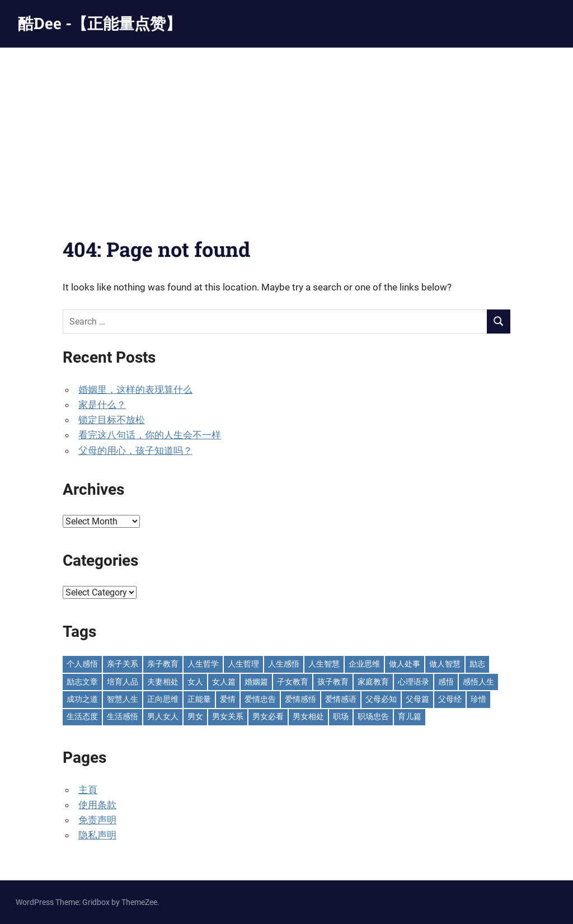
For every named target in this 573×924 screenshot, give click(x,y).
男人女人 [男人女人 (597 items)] (163, 716)
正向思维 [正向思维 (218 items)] (163, 699)
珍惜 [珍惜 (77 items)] (478, 699)
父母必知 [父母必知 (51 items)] (381, 699)
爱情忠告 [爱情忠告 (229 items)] (260, 699)
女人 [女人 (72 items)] (195, 682)
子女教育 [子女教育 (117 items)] (293, 682)
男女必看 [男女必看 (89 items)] (268, 716)
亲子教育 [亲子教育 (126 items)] (163, 664)
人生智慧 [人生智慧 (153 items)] (324, 664)
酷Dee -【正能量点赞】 (100, 23)
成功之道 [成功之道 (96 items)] (82, 699)
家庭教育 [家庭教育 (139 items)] (373, 682)
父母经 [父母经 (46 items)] (450, 699)
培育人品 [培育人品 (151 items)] (123, 682)
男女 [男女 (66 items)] (195, 716)
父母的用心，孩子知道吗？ (135, 451)
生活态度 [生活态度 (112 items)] (82, 716)
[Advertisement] (286, 132)
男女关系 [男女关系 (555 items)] (228, 716)
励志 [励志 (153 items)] (477, 664)
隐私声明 (97, 835)
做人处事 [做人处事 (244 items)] (405, 664)
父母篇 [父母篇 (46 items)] (417, 699)
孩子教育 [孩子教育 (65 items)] (333, 682)
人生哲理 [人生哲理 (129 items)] (243, 664)
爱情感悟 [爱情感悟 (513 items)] (300, 699)
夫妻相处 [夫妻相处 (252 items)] (163, 682)
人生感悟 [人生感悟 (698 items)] (284, 664)
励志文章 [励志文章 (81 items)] (82, 682)
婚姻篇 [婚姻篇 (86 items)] (256, 682)
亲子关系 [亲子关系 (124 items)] (123, 664)
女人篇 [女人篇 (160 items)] (224, 682)
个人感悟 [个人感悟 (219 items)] (82, 664)
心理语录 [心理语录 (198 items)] (414, 682)
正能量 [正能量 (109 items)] (199, 699)
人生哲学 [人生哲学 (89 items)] (203, 664)
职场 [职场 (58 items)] (341, 716)
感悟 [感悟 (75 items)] (446, 682)
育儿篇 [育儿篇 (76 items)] (410, 716)
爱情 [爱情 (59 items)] (228, 699)
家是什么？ (102, 405)
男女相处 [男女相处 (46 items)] (308, 716)
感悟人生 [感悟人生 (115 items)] (478, 682)
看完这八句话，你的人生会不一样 (150, 435)
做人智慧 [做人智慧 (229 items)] (445, 664)
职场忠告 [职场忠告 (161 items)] (373, 716)
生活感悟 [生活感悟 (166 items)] (123, 716)
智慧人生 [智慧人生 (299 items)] (123, 699)
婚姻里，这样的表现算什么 (135, 390)
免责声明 (97, 820)
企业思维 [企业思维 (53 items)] (364, 664)
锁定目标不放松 (112, 420)
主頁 (88, 790)
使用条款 (97, 805)
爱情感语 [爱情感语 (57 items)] (341, 699)
